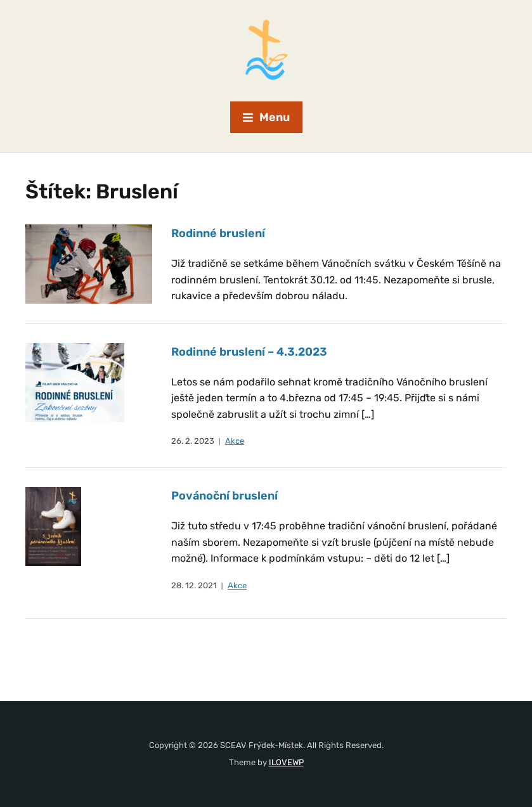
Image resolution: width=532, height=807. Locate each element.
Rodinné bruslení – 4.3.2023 (249, 352)
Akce (235, 441)
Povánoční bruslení (224, 496)
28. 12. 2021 (194, 585)
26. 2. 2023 (193, 441)
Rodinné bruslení (218, 233)
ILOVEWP (286, 762)
